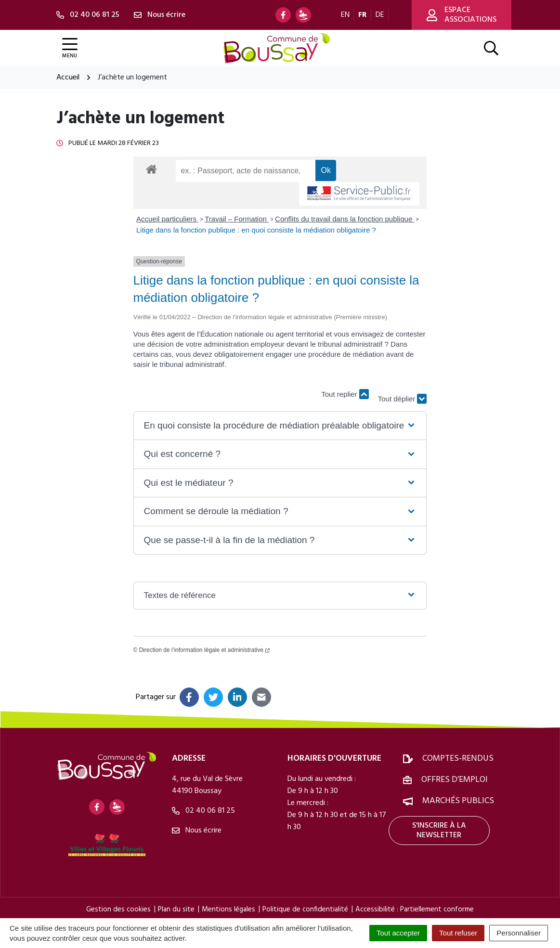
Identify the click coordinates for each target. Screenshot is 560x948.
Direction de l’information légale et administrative (204, 650)
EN (345, 15)
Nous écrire (197, 831)
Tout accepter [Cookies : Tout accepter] (398, 933)
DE (380, 15)
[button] (280, 426)
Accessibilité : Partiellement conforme (415, 909)
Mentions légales (228, 909)
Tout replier (345, 394)
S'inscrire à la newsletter (439, 831)
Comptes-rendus (458, 759)
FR (363, 15)
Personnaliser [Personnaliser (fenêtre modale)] (519, 933)
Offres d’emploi (455, 780)
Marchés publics (458, 801)
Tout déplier (403, 389)
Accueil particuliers (167, 219)
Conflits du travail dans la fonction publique (345, 219)
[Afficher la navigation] (70, 48)
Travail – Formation (237, 219)
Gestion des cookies (118, 909)
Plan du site (176, 909)
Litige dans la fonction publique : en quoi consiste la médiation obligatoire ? (256, 230)
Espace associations (462, 15)
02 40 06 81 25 (203, 811)
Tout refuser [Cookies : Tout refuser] (458, 933)
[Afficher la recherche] (491, 48)
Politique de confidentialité (305, 909)
